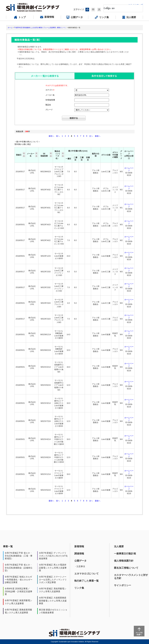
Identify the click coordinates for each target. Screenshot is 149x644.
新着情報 (79, 546)
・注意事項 (80, 566)
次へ (91, 136)
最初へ (52, 136)
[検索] (121, 8)
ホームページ (129, 169)
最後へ (98, 136)
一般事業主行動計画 (125, 554)
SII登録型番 (50, 100)
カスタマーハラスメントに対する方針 (131, 577)
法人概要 (119, 546)
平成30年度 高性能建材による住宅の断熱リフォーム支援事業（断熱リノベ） (40, 28)
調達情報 (79, 554)
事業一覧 (8, 546)
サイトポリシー (123, 585)
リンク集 (79, 588)
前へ (58, 136)
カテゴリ (50, 90)
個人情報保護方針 (124, 561)
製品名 (48, 105)
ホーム (10, 28)
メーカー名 (50, 95)
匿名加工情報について (126, 568)
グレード (49, 110)
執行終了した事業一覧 (87, 581)
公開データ (80, 561)
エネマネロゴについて (87, 574)
